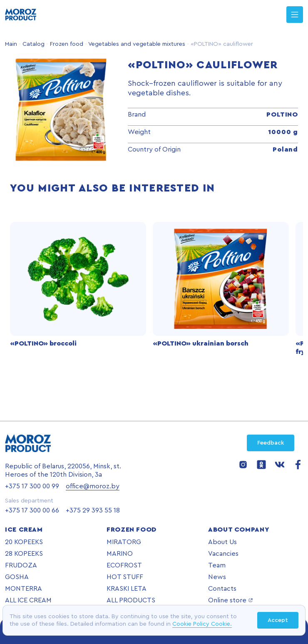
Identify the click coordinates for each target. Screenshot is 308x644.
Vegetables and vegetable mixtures (136, 44)
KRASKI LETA (127, 589)
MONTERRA (24, 589)
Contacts (222, 589)
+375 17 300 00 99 (32, 486)
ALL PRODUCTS (131, 600)
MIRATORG (124, 542)
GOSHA (17, 577)
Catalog (33, 44)
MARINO (120, 554)
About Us (222, 542)
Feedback (271, 443)
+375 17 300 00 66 (32, 510)
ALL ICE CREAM (28, 600)
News (217, 577)
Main (11, 44)
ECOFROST (124, 565)
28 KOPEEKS (24, 554)
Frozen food (66, 44)
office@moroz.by (93, 486)
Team (217, 565)
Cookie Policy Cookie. (202, 624)
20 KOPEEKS (24, 542)
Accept (278, 620)
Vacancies (223, 554)
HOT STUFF (125, 577)
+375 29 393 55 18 (93, 510)
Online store (231, 600)
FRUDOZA (21, 565)
